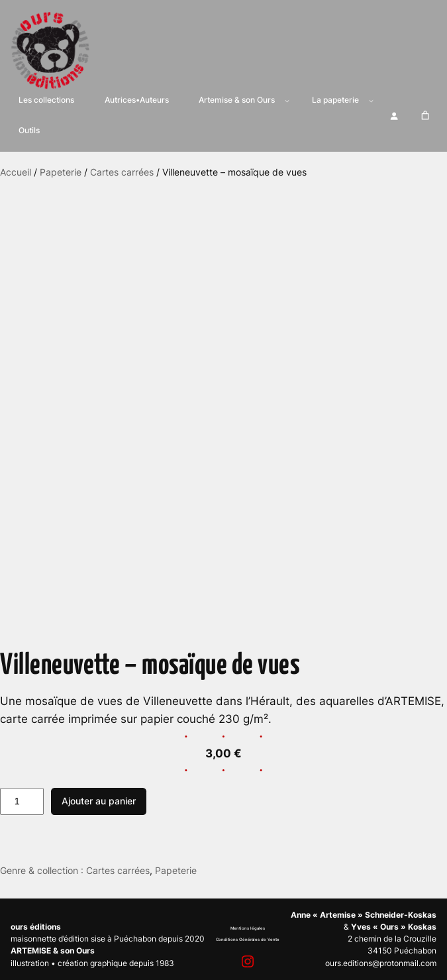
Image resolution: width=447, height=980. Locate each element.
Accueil (16, 172)
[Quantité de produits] (22, 802)
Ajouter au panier (99, 801)
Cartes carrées (122, 172)
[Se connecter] (394, 116)
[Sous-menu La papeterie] (371, 100)
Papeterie (61, 172)
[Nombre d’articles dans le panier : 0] (425, 116)
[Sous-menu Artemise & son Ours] (287, 100)
